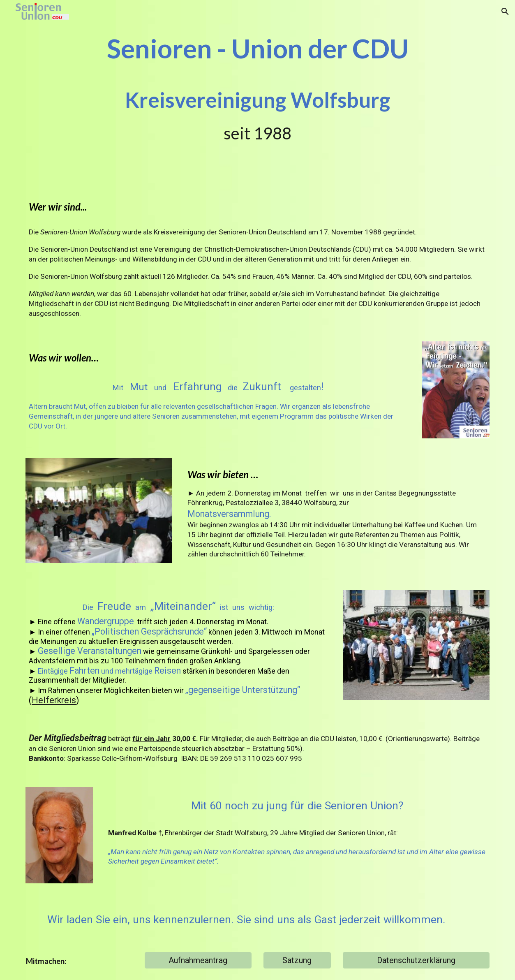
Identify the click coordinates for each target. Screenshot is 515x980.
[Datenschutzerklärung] (416, 960)
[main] (257, 88)
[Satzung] (297, 960)
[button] (505, 12)
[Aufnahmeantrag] (198, 960)
